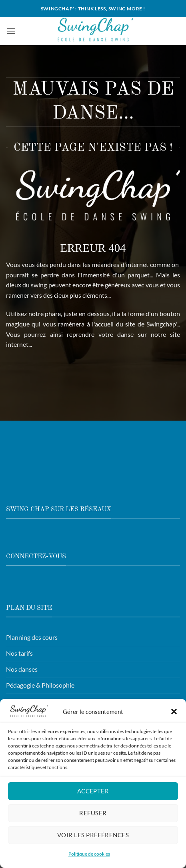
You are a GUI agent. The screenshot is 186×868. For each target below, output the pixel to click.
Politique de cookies (89, 856)
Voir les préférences (93, 838)
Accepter (93, 794)
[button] (174, 714)
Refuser (93, 816)
